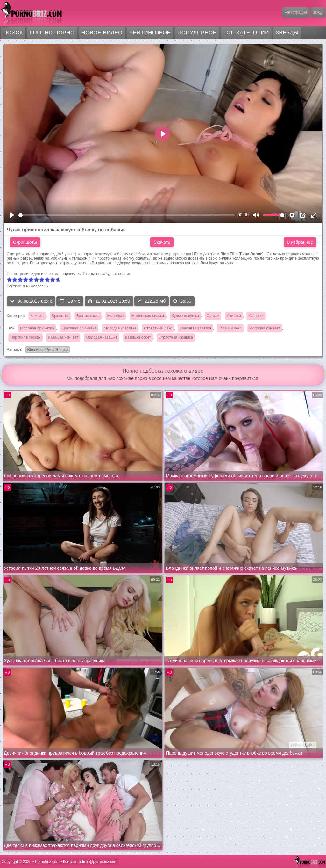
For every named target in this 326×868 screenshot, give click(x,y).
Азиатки (234, 316)
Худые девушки (185, 316)
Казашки (256, 316)
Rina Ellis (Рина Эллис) (47, 350)
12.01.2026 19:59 (109, 301)
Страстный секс (158, 328)
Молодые (116, 316)
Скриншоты (25, 242)
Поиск (13, 33)
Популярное (197, 33)
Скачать (162, 242)
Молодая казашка (102, 337)
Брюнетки (60, 316)
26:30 (182, 301)
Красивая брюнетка (79, 328)
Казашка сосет (138, 337)
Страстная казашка (176, 337)
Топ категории (246, 33)
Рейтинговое (150, 33)
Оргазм (213, 316)
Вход (318, 12)
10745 (70, 301)
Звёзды (287, 33)
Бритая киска (88, 316)
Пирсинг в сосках (25, 337)
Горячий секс (230, 328)
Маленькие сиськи (148, 316)
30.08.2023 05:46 (31, 301)
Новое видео (102, 33)
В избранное (300, 242)
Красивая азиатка (195, 328)
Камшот (37, 316)
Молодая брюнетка (37, 328)
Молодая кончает (265, 328)
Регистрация (296, 12)
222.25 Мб (152, 301)
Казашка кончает (63, 337)
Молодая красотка (120, 328)
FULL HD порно (52, 33)
